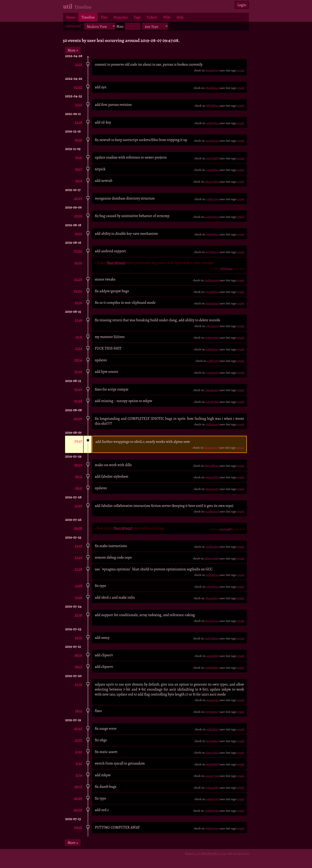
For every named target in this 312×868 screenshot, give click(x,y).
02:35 (78, 263)
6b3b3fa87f (213, 764)
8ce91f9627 (213, 741)
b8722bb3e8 (212, 466)
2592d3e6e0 (212, 390)
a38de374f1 (213, 799)
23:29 (78, 557)
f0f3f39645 (226, 269)
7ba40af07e (212, 598)
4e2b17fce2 (213, 123)
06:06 (78, 798)
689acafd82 (212, 477)
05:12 (78, 233)
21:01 (79, 64)
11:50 (79, 752)
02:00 (78, 291)
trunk (241, 70)
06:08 (78, 528)
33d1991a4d (212, 424)
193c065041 (213, 575)
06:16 (78, 140)
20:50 (78, 728)
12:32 (79, 638)
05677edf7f (213, 158)
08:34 (78, 360)
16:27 (79, 169)
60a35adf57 (226, 529)
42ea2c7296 (212, 776)
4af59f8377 (213, 729)
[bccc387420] (116, 263)
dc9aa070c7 (211, 448)
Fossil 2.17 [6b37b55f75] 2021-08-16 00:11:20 (217, 854)
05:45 (78, 372)
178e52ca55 (213, 326)
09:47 (78, 441)
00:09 (78, 418)
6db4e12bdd (212, 558)
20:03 (78, 198)
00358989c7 (212, 712)
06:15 (78, 667)
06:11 (79, 476)
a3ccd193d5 (212, 373)
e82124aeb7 (212, 489)
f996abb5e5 (212, 70)
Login (242, 5)
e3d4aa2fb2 (212, 788)
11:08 (79, 586)
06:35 (78, 655)
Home (71, 17)
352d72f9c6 (212, 547)
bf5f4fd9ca (213, 106)
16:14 (79, 181)
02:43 (78, 389)
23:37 (78, 684)
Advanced (73, 26)
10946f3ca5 (213, 587)
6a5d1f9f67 (213, 656)
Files (104, 17)
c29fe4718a (213, 199)
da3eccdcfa (212, 753)
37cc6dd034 (212, 292)
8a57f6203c (212, 252)
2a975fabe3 (213, 170)
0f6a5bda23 (212, 88)
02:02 (78, 87)
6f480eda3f (212, 303)
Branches (121, 17)
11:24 (79, 348)
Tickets (152, 17)
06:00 (78, 810)
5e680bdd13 (212, 668)
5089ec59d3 (212, 338)
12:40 (78, 506)
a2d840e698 (212, 280)
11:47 (79, 763)
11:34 (79, 775)
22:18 (79, 122)
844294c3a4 (212, 621)
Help (180, 17)
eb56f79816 (212, 234)
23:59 (79, 546)
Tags (137, 17)
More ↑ (73, 50)
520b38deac (212, 638)
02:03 (78, 279)
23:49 (78, 320)
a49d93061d (212, 217)
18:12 (79, 711)
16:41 (79, 157)
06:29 (78, 465)
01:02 (78, 216)
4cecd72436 (212, 141)
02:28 (78, 401)
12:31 (79, 337)
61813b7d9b (212, 402)
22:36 (78, 615)
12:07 (78, 740)
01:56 (78, 302)
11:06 (79, 597)
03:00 (78, 251)
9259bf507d (212, 511)
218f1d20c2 (212, 349)
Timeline (88, 17)
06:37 (78, 787)
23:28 (78, 569)
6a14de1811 (213, 700)
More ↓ (73, 843)
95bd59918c (212, 828)
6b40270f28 (212, 182)
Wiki (167, 17)
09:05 (78, 827)
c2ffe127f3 (213, 361)
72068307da (212, 811)
